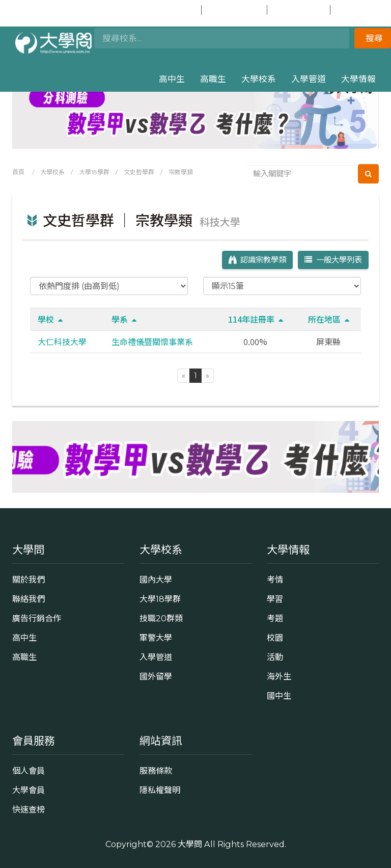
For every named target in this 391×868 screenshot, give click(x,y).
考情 (275, 580)
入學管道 (309, 79)
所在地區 (329, 319)
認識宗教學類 (257, 260)
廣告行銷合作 (37, 618)
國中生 (357, 10)
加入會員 (233, 10)
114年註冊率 (256, 319)
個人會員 (29, 771)
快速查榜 (298, 10)
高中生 (172, 79)
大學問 (190, 844)
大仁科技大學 (62, 341)
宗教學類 (181, 172)
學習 (275, 599)
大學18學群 (94, 172)
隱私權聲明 (160, 790)
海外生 (279, 676)
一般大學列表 (333, 260)
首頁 (18, 172)
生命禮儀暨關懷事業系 (152, 341)
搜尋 (374, 38)
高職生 (213, 79)
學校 (50, 319)
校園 (275, 638)
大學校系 (259, 79)
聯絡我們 (29, 599)
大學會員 (29, 790)
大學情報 (358, 79)
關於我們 (29, 580)
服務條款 (156, 771)
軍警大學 (156, 638)
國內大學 (156, 580)
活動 (275, 657)
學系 (124, 319)
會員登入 (168, 10)
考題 (275, 618)
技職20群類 (161, 618)
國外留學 (156, 676)
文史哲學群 (139, 172)
